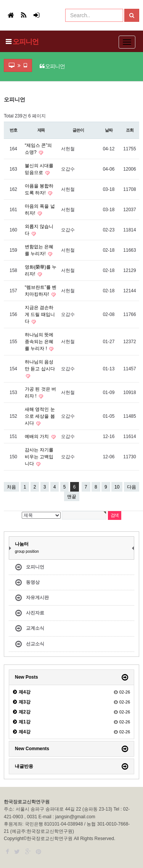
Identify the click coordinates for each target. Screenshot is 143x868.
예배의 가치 (38, 436)
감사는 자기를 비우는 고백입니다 (39, 457)
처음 (11, 487)
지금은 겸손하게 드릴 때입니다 (40, 314)
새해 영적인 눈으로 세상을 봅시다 (40, 416)
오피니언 (26, 42)
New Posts (27, 677)
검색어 (2, 97)
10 (115, 486)
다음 (132, 487)
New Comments (32, 749)
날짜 (109, 130)
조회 (130, 130)
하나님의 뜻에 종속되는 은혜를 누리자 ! (39, 342)
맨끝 (72, 497)
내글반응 (24, 766)
